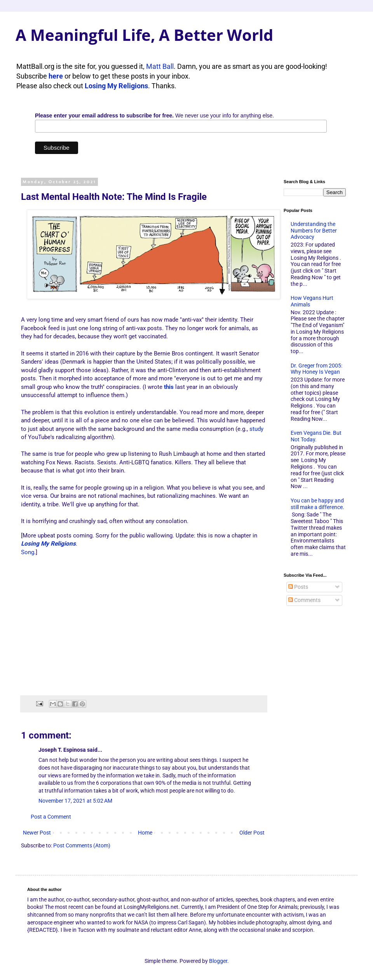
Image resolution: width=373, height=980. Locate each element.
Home (145, 833)
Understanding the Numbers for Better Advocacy (314, 231)
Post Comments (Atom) (82, 845)
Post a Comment (51, 817)
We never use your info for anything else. (154, 115)
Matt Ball (160, 66)
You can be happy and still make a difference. (317, 504)
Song (28, 552)
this (169, 387)
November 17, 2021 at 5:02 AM (75, 801)
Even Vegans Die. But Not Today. (316, 436)
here (56, 76)
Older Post (252, 833)
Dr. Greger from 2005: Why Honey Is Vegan (316, 369)
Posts (298, 587)
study (256, 429)
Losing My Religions (116, 86)
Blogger (218, 961)
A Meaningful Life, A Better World (144, 35)
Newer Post (37, 833)
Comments (304, 600)
